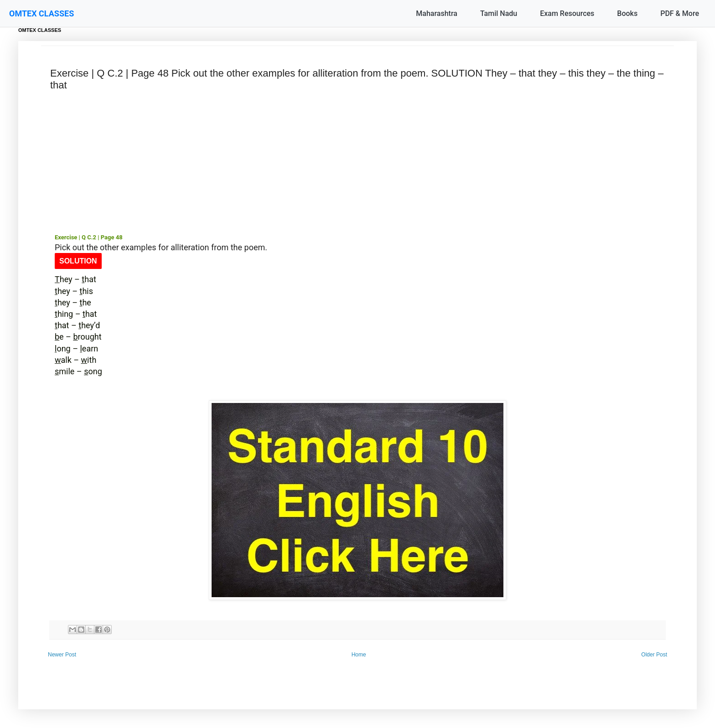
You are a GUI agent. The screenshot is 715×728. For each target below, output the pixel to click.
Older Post (654, 655)
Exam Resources (567, 13)
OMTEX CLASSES (41, 13)
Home (359, 655)
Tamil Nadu (499, 13)
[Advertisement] (357, 162)
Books (627, 13)
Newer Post (62, 655)
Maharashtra (437, 13)
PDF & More (680, 13)
